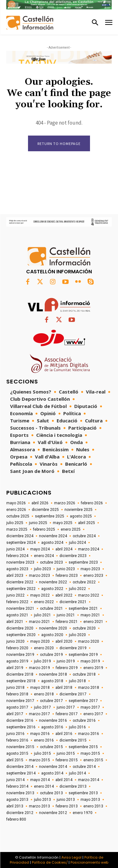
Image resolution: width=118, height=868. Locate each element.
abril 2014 (64, 780)
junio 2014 (15, 780)
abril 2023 (15, 576)
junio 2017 (66, 707)
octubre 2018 (84, 674)
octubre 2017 (51, 701)
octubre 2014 (84, 767)
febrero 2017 (67, 714)
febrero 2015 (67, 760)
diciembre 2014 (20, 767)
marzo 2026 (65, 503)
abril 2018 (64, 688)
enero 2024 (44, 556)
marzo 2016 (89, 734)
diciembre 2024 (20, 536)
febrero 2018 (17, 694)
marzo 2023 (39, 576)
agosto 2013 (17, 800)
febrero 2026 (92, 503)
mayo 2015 (90, 753)
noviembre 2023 (20, 562)
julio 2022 (77, 589)
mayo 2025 (63, 523)
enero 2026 (16, 510)
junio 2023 (66, 569)
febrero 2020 (17, 648)
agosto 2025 (81, 516)
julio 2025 (15, 523)
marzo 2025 (17, 529)
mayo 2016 (40, 734)
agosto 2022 (52, 589)
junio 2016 (15, 734)
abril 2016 (64, 734)
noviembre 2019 (20, 655)
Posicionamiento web (89, 862)
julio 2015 (42, 753)
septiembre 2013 (83, 793)
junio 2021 (66, 615)
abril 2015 (15, 760)
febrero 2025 (44, 529)
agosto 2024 (52, 543)
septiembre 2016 (21, 727)
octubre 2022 (84, 582)
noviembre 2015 (20, 747)
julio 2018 (77, 681)
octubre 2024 (84, 536)
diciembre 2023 (73, 556)
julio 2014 (77, 773)
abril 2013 (15, 806)
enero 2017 (93, 714)
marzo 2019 (39, 668)
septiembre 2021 (83, 608)
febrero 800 (16, 819)
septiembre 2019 (83, 655)
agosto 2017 (17, 707)
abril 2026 (40, 503)
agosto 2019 (17, 661)
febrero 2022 (17, 602)
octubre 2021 (51, 608)
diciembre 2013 (73, 786)
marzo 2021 (39, 622)
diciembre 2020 (20, 628)
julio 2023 (42, 569)
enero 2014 (44, 786)
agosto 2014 (52, 773)
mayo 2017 (90, 707)
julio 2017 (42, 707)
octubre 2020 (84, 628)
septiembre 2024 (21, 543)
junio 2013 (66, 800)
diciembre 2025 (45, 510)
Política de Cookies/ (50, 862)
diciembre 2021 (73, 602)
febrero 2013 (67, 806)
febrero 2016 (17, 740)
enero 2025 (71, 529)
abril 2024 (64, 549)
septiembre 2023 (83, 562)
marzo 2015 (39, 760)
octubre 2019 (51, 655)
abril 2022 (64, 595)
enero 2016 (44, 740)
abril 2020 (64, 641)
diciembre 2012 (20, 813)
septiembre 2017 (83, 701)
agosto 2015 (17, 753)
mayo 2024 (40, 549)
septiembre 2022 (21, 589)
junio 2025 (38, 523)
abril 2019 (15, 668)
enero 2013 (93, 806)
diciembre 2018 (20, 674)
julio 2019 (42, 661)
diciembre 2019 (73, 648)
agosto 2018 (52, 681)
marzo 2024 (89, 549)
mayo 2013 (90, 800)
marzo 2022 (89, 595)
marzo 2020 (89, 641)
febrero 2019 (67, 668)
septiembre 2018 (21, 681)
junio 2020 (15, 641)
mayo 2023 (90, 569)
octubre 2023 (51, 562)
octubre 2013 (51, 793)
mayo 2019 (90, 661)
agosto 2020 (52, 635)
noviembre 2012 (53, 813)
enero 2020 (44, 648)
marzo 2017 (39, 714)
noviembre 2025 (79, 510)
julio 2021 (42, 615)
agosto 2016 (52, 727)
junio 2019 (66, 661)
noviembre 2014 (53, 767)
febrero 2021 (67, 622)
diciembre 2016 (20, 721)
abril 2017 (15, 714)
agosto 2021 (17, 615)
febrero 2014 (17, 786)
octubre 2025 (18, 516)
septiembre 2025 (50, 516)
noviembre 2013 (20, 793)
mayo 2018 (40, 688)
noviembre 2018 (53, 674)
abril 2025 (87, 523)
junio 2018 (15, 688)
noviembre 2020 (53, 628)
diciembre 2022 (20, 582)
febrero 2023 (67, 576)
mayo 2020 (40, 641)
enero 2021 (93, 622)
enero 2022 (44, 602)
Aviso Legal (71, 857)
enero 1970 (83, 813)
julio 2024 (77, 543)
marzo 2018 (89, 688)
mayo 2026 (16, 503)
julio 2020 (77, 635)
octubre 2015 (51, 747)
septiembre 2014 (21, 773)
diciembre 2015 (73, 740)
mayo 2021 (90, 615)
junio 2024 (15, 549)
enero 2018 (44, 694)
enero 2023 (93, 576)
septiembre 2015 (83, 747)
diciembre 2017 (73, 694)
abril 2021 (15, 622)
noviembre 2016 (53, 721)
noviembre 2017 (20, 701)
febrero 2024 (17, 556)
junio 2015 (66, 753)
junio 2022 (15, 595)
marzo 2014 (89, 780)
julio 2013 (42, 800)
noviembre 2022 (53, 582)
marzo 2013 (39, 806)
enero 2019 (93, 668)
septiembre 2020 (21, 635)
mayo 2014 (40, 780)
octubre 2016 (84, 721)
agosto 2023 (17, 569)
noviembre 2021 (20, 608)
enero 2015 (93, 760)
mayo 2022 (40, 595)
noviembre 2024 (53, 536)
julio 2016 (77, 727)
